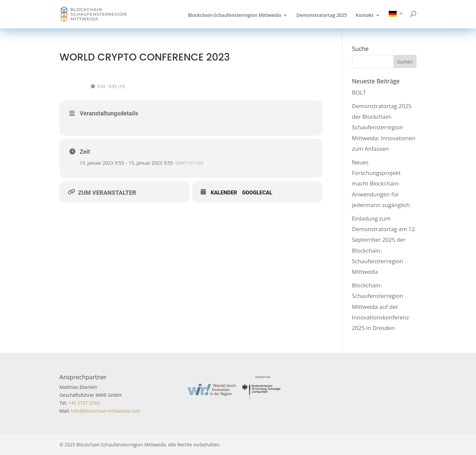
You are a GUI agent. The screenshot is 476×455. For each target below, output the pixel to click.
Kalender (224, 193)
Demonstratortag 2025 (322, 16)
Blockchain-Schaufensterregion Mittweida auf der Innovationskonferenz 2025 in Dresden (381, 307)
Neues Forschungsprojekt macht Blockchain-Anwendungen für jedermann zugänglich (381, 184)
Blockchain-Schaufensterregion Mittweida (234, 16)
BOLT (359, 92)
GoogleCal (257, 193)
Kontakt (365, 16)
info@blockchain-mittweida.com (106, 411)
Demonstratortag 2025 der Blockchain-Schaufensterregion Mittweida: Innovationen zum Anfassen (384, 127)
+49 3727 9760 (83, 403)
